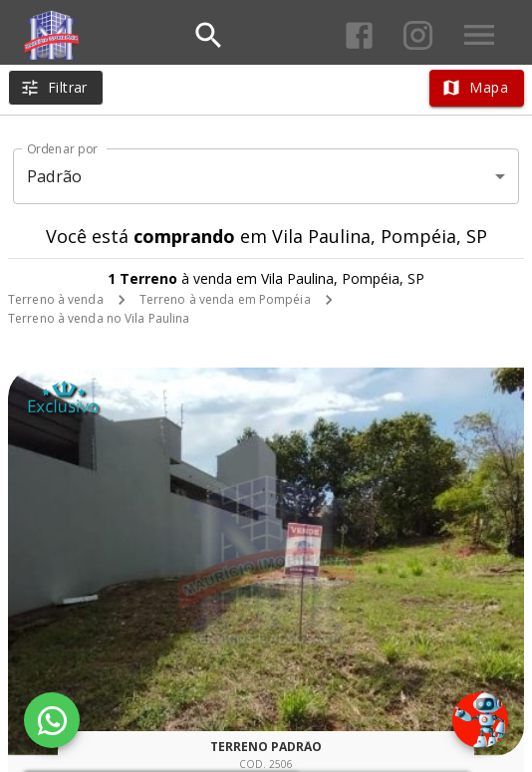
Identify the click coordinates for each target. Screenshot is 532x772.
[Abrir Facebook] (359, 35)
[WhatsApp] (52, 720)
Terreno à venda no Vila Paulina (99, 318)
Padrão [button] (54, 176)
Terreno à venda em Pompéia (225, 299)
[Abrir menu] (479, 35)
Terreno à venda (56, 299)
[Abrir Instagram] (418, 35)
